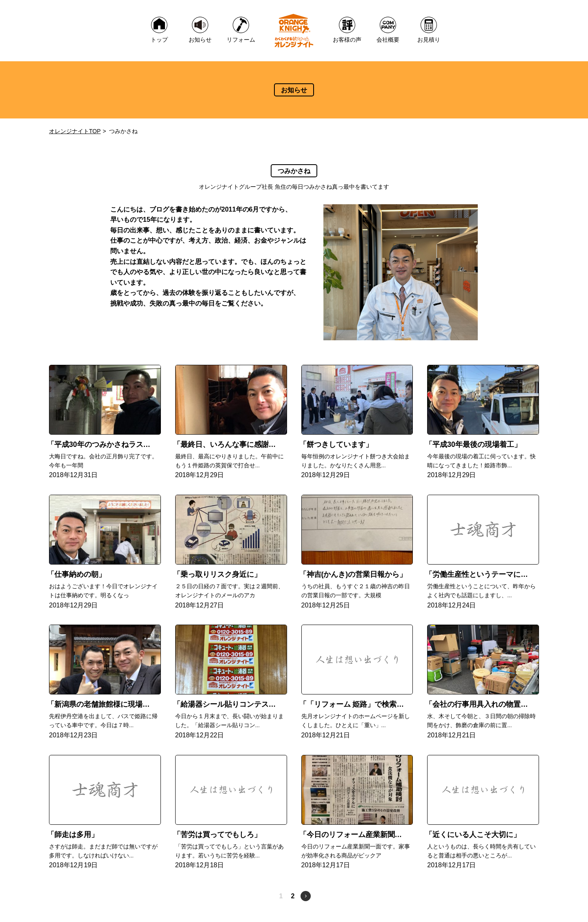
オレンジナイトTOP (75, 131)
